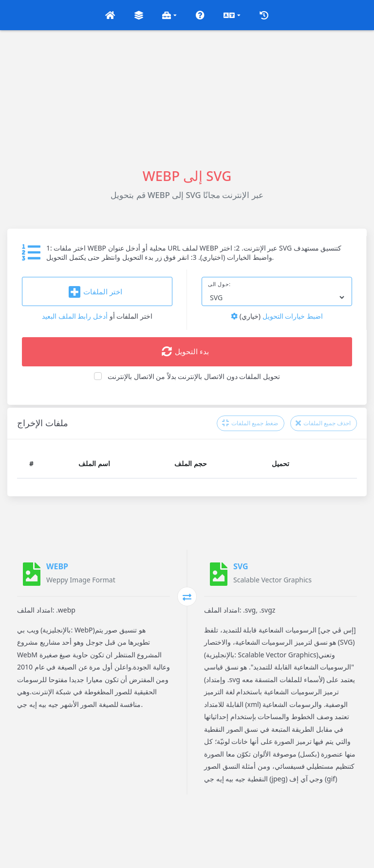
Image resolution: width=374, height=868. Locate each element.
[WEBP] (32, 574)
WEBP (57, 566)
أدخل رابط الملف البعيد (75, 316)
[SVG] (219, 574)
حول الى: (219, 284)
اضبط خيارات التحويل (277, 316)
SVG (241, 566)
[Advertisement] (187, 98)
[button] (110, 15)
